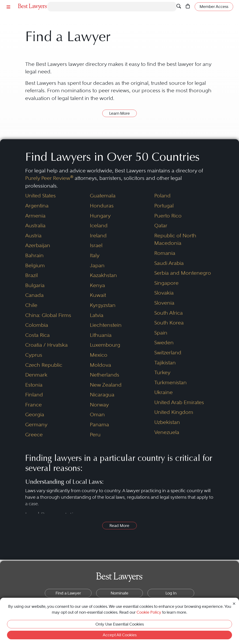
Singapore (166, 283)
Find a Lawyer (68, 593)
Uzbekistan (167, 422)
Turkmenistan (170, 382)
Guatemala (103, 196)
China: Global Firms (48, 315)
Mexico (99, 355)
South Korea (169, 323)
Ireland (98, 236)
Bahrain (34, 255)
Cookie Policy (149, 612)
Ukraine (163, 392)
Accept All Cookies (120, 635)
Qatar (161, 226)
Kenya (97, 285)
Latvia (97, 315)
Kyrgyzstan (103, 305)
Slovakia (164, 293)
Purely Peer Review (49, 178)
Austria (33, 236)
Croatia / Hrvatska (46, 345)
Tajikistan (165, 363)
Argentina (37, 206)
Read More (119, 526)
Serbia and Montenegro (183, 273)
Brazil (32, 275)
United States (40, 196)
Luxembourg (105, 345)
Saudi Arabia (169, 263)
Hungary (100, 216)
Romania (165, 253)
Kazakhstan (103, 275)
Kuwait (98, 295)
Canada (34, 295)
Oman (97, 415)
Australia (35, 226)
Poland (162, 196)
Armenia (35, 216)
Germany (36, 425)
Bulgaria (35, 285)
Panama (99, 425)
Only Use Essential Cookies (120, 624)
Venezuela (167, 432)
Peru (95, 435)
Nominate (119, 593)
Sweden (164, 343)
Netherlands (105, 375)
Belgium (35, 265)
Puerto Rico (168, 216)
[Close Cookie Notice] (234, 603)
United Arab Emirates (179, 402)
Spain (161, 333)
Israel (96, 245)
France (33, 405)
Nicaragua (102, 395)
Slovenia (164, 303)
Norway (99, 405)
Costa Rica (37, 335)
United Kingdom (174, 412)
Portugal (164, 206)
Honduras (102, 206)
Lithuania (101, 335)
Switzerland (168, 353)
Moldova (100, 365)
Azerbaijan (38, 245)
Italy (95, 255)
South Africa (169, 313)
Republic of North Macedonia (175, 239)
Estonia (34, 385)
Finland (34, 395)
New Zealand (106, 385)
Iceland (99, 226)
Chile (31, 305)
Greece (34, 435)
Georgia (35, 415)
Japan (97, 265)
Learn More (119, 113)
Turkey (162, 372)
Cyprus (34, 355)
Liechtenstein (106, 325)
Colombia (37, 325)
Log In (171, 593)
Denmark (36, 375)
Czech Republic (44, 365)
